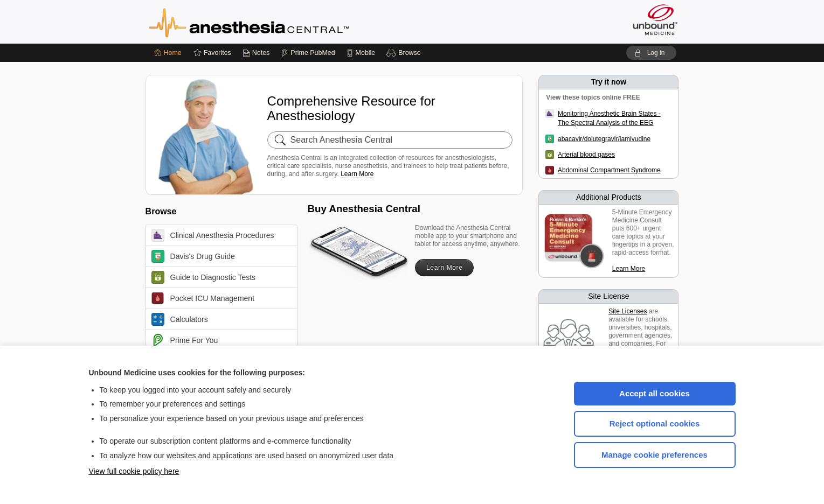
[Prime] (308, 53)
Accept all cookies (655, 393)
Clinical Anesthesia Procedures (213, 235)
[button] (405, 53)
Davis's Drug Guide (193, 256)
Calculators (180, 319)
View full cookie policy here (134, 471)
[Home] (168, 53)
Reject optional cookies (655, 423)
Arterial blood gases (586, 155)
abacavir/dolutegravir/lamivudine (604, 139)
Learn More (357, 174)
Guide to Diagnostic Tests (204, 277)
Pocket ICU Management (203, 298)
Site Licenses (628, 311)
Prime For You (185, 340)
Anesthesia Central (283, 22)
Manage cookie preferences (655, 455)
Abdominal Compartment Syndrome (609, 170)
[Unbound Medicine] (655, 20)
